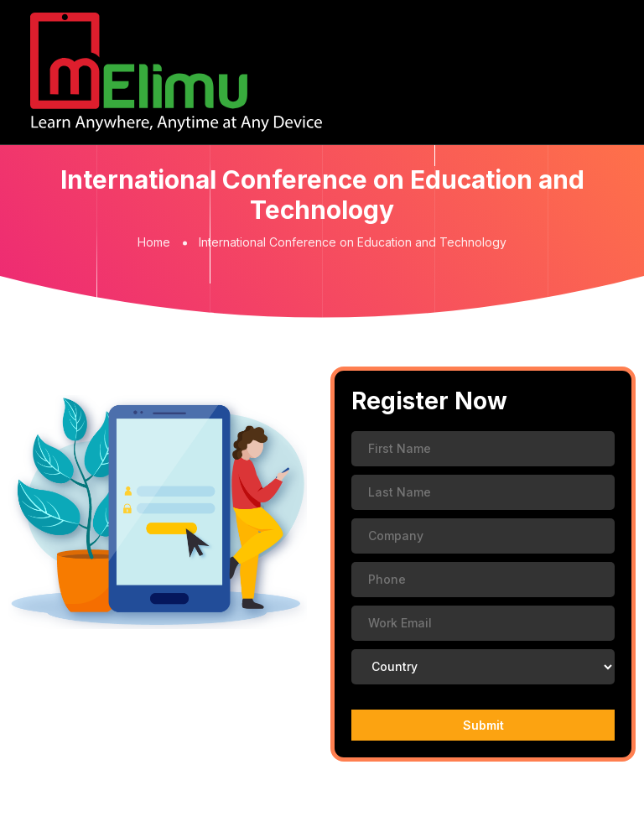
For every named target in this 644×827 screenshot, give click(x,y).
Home (154, 242)
